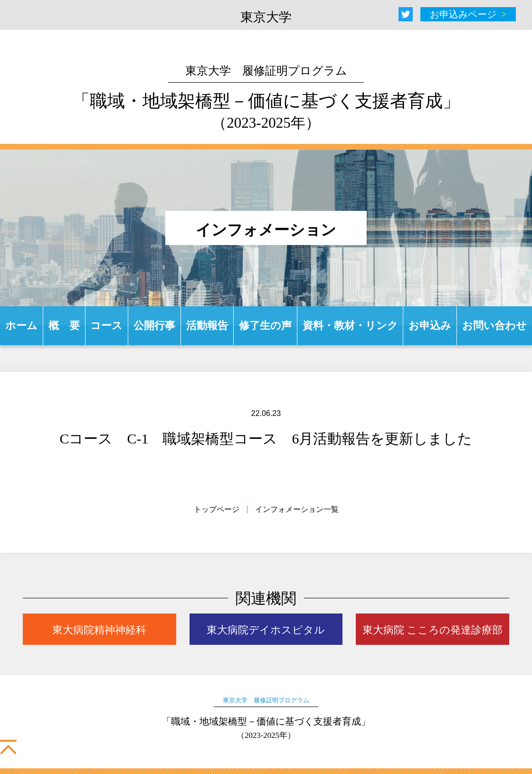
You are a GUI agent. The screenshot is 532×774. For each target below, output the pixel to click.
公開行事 (154, 326)
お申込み (430, 326)
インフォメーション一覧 (297, 509)
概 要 (64, 326)
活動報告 (207, 326)
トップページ (217, 509)
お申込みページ (463, 14)
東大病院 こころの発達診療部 (433, 630)
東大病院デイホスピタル (266, 630)
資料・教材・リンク (350, 326)
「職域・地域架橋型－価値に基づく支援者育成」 (266, 98)
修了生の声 (265, 326)
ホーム (21, 326)
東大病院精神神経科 (99, 630)
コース (106, 326)
